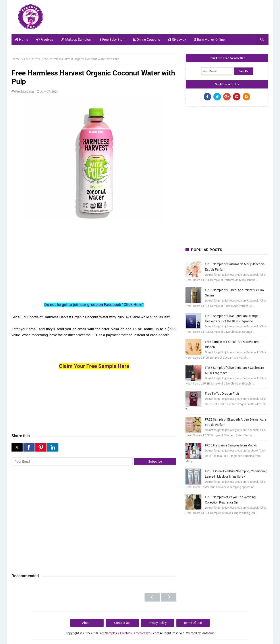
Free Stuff (31, 59)
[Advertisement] (188, 18)
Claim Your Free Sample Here (94, 366)
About (86, 623)
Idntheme (208, 633)
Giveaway (177, 40)
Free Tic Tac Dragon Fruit (222, 394)
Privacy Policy (157, 623)
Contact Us (122, 623)
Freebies (45, 40)
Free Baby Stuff (112, 40)
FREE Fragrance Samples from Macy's (231, 445)
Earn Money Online (209, 40)
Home (22, 40)
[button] (17, 447)
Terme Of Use (193, 623)
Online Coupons (146, 40)
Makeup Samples (76, 40)
